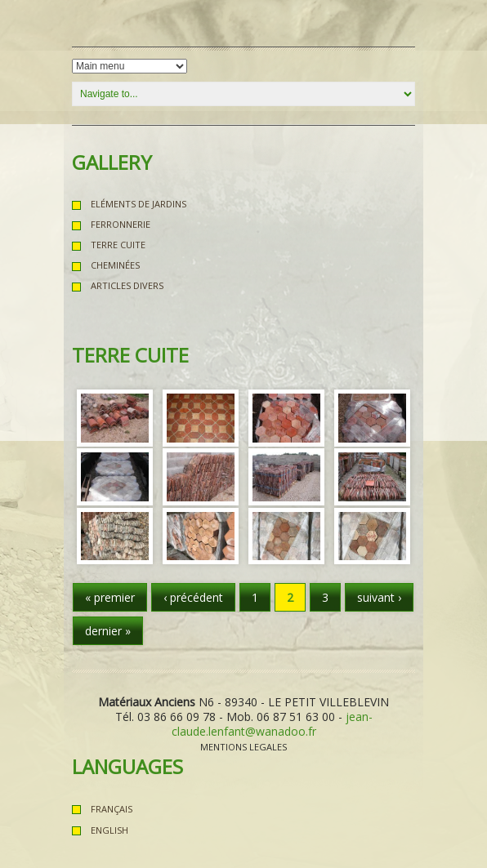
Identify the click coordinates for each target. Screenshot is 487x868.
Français (112, 809)
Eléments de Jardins (139, 204)
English (109, 830)
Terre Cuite (118, 245)
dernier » (108, 631)
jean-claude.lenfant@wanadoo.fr (272, 724)
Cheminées (115, 265)
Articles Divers (127, 285)
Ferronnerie (121, 224)
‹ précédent (193, 597)
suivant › (379, 597)
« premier (110, 597)
